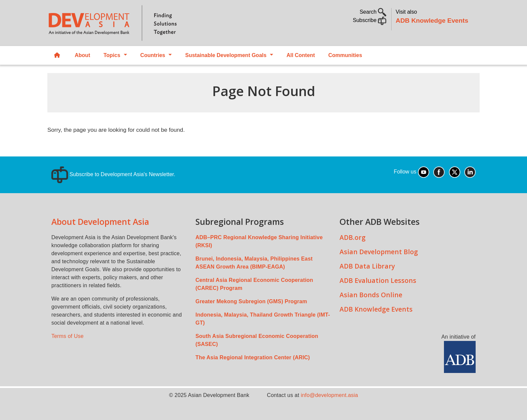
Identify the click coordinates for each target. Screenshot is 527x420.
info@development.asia (330, 395)
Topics (112, 55)
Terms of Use (68, 336)
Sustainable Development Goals (226, 55)
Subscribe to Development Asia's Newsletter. (113, 174)
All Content (301, 55)
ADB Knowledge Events (432, 21)
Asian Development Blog (379, 252)
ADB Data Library (367, 266)
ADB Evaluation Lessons (378, 280)
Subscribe (370, 20)
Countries (153, 55)
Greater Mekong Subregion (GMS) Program (251, 301)
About (82, 55)
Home (57, 56)
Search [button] (373, 12)
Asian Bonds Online (371, 295)
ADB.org (353, 237)
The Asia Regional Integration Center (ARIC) (253, 357)
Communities (345, 55)
